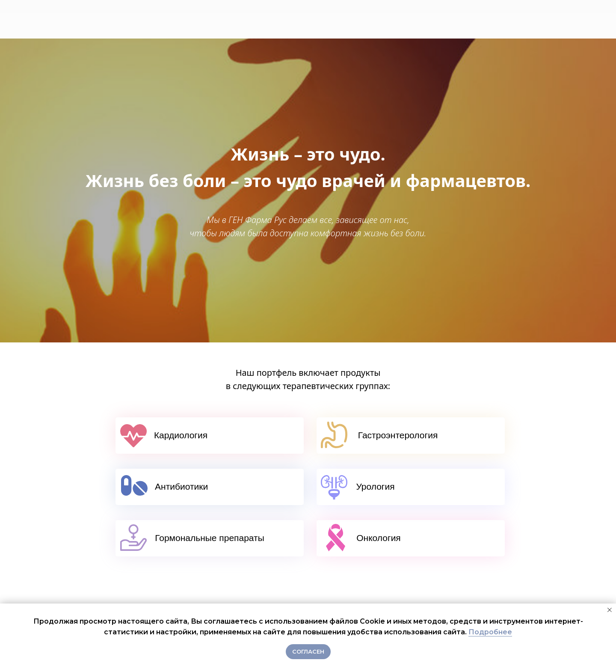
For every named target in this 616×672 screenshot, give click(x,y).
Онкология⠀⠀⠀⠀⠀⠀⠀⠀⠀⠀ (411, 538)
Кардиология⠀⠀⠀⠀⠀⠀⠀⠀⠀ (210, 435)
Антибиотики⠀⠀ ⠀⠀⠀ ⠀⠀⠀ (210, 486)
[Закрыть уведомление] (610, 610)
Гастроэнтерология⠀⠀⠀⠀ (411, 435)
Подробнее (490, 632)
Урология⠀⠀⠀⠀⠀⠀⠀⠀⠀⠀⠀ (410, 486)
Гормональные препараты (210, 538)
